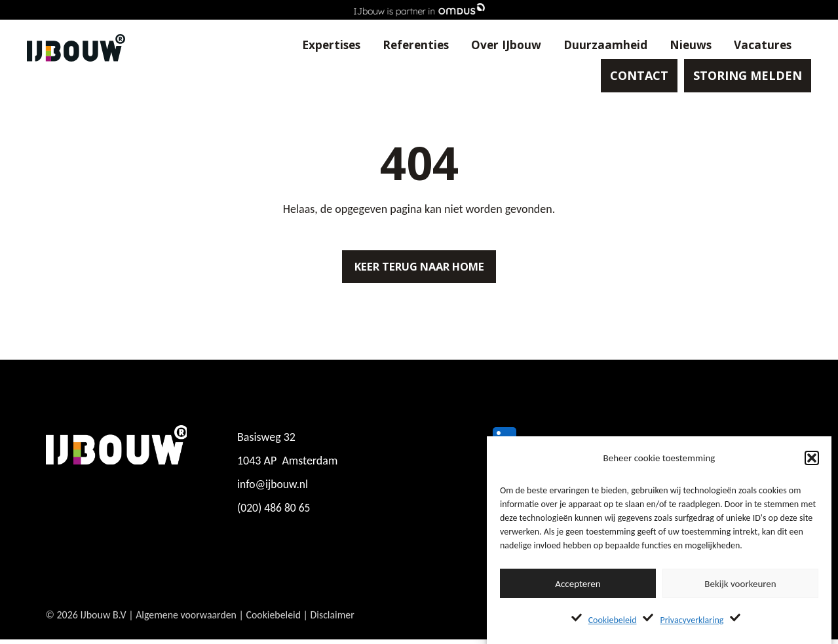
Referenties (402, 46)
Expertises (314, 46)
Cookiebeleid (613, 620)
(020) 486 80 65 (275, 512)
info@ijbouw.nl (274, 489)
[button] (812, 458)
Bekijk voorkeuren (740, 584)
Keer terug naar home (419, 269)
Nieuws (682, 46)
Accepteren (578, 584)
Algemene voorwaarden (186, 630)
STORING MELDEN (742, 79)
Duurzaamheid (596, 46)
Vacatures (756, 46)
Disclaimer (334, 630)
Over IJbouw (495, 46)
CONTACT (633, 79)
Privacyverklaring (692, 620)
